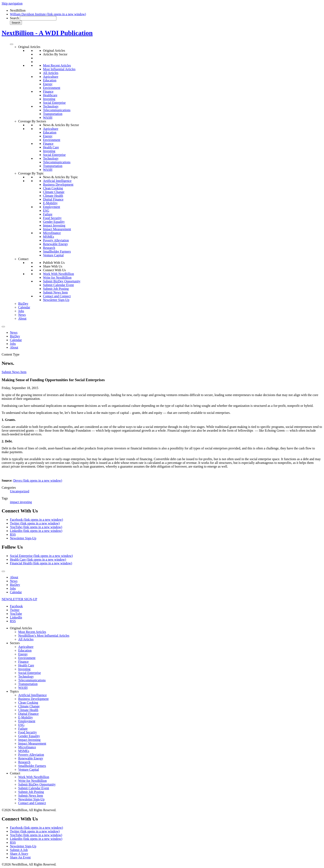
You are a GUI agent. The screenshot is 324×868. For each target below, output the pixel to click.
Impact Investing (54, 225)
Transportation (53, 114)
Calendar (24, 307)
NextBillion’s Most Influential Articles (44, 636)
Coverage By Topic (31, 173)
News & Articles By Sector (61, 125)
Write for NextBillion (57, 278)
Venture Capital (53, 255)
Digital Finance (53, 199)
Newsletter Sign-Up (56, 300)
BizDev (23, 304)
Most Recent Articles (57, 65)
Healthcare (50, 95)
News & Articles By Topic (60, 177)
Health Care (51, 147)
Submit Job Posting (56, 289)
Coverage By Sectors (32, 121)
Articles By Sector (55, 54)
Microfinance (52, 233)
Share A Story (19, 854)
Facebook (36, 520)
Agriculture (51, 77)
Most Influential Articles (59, 69)
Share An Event (20, 857)
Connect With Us (54, 270)
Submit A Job (19, 850)
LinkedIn (36, 531)
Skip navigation (12, 3)
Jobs (21, 311)
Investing (49, 99)
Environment (52, 88)
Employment (52, 207)
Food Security (52, 218)
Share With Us (53, 266)
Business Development (58, 184)
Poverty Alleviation (56, 240)
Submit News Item (55, 292)
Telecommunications (57, 110)
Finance (48, 91)
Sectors (15, 643)
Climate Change (54, 192)
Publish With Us (54, 263)
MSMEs (48, 237)
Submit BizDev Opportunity (62, 281)
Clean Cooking (53, 188)
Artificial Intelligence (57, 181)
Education (50, 80)
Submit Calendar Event (58, 285)
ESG (46, 211)
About (22, 318)
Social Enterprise (54, 103)
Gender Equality (54, 222)
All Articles (51, 73)
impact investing (21, 502)
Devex (38, 481)
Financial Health (41, 563)
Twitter (35, 523)
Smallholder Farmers (57, 251)
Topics (14, 691)
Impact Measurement (57, 229)
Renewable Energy (55, 244)
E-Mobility (50, 203)
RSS (13, 534)
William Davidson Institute (48, 14)
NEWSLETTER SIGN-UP (19, 599)
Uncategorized (20, 491)
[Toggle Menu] (12, 44)
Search (14, 18)
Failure (48, 214)
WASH (48, 118)
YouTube (36, 527)
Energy (48, 84)
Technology (51, 106)
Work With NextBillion (58, 274)
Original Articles (29, 47)
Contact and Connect (57, 296)
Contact (23, 259)
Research (49, 248)
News (22, 315)
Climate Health (53, 196)
